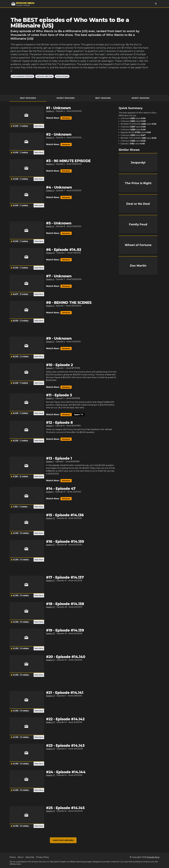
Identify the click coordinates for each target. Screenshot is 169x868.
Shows (13, 857)
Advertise (30, 857)
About (21, 857)
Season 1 (50, 368)
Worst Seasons (140, 98)
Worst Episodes (66, 98)
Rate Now (39, 126)
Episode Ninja (153, 857)
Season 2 (50, 111)
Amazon (66, 118)
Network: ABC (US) (45, 76)
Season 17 (51, 253)
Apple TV (79, 415)
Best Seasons (103, 98)
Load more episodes (63, 840)
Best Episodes (28, 98)
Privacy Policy (42, 857)
